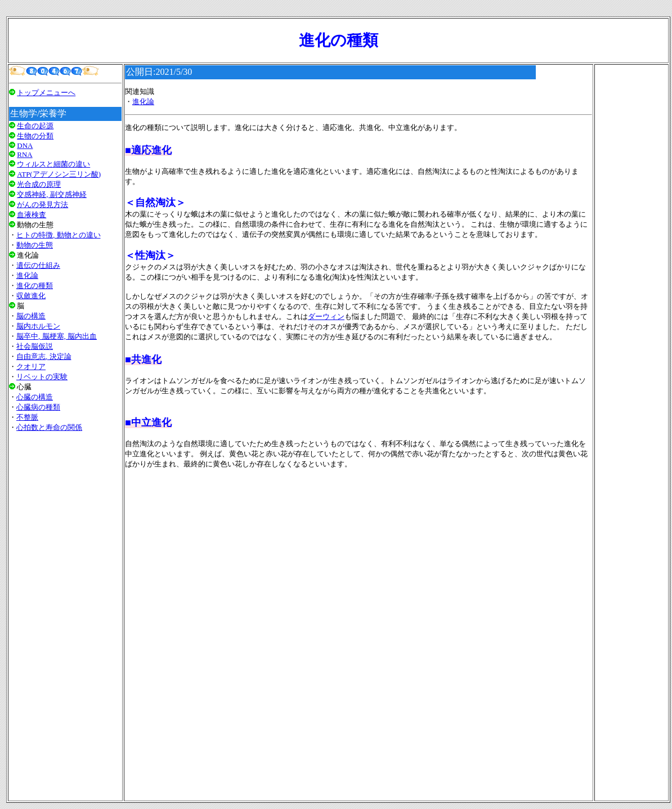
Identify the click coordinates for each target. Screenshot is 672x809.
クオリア (31, 367)
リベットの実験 (42, 377)
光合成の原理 (39, 184)
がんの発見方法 (42, 205)
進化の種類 (35, 286)
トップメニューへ (46, 93)
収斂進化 (31, 296)
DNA (25, 145)
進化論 (27, 275)
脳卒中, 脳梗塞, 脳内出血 (57, 336)
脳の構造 (31, 316)
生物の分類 (35, 136)
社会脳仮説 (35, 346)
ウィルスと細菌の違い (53, 164)
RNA (24, 154)
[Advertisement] (65, 582)
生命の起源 (35, 126)
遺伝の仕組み (38, 265)
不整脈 (27, 417)
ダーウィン (326, 316)
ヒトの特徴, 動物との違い (59, 235)
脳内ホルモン (38, 326)
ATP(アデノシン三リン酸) (59, 174)
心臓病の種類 (38, 407)
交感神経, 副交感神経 (52, 194)
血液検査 (32, 215)
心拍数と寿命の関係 (49, 427)
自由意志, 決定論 (44, 356)
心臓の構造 (35, 397)
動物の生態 (35, 245)
